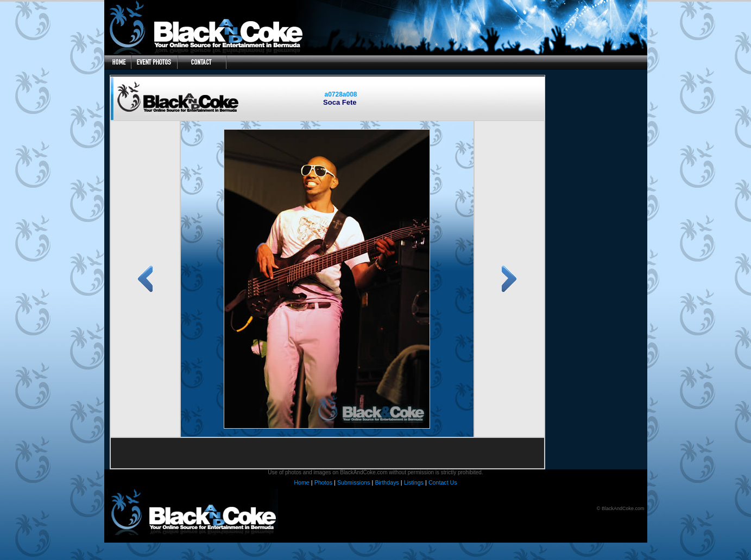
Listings (414, 482)
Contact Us (443, 482)
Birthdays (387, 482)
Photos (323, 482)
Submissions (354, 482)
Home (301, 482)
